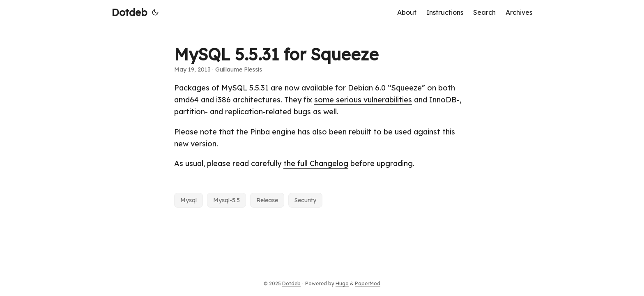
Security (305, 200)
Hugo (342, 283)
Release (267, 200)
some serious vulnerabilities (363, 100)
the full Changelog (316, 163)
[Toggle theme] (155, 12)
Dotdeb (129, 12)
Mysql (189, 200)
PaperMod (368, 283)
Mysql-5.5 (227, 200)
